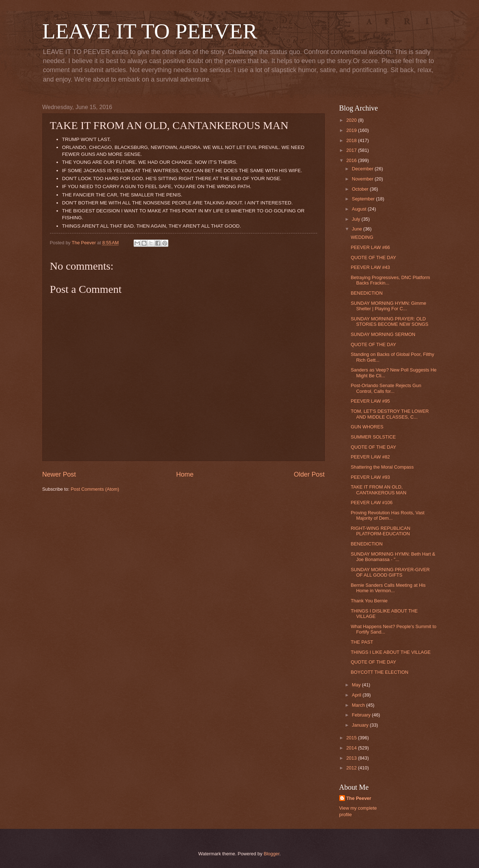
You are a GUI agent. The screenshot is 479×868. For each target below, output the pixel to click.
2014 (352, 748)
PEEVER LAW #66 (370, 247)
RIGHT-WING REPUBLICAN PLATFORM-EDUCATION (381, 531)
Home (185, 474)
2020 (352, 120)
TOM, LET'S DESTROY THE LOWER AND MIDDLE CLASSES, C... (390, 414)
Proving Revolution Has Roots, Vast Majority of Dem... (388, 515)
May (357, 685)
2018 (352, 140)
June (358, 229)
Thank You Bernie (369, 601)
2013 (352, 758)
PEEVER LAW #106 (372, 502)
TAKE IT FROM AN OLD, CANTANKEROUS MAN (379, 490)
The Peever (359, 798)
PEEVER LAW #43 (370, 267)
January (361, 725)
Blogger (272, 854)
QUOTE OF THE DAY (373, 258)
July (357, 219)
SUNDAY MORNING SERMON (383, 334)
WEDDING (362, 237)
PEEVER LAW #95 (370, 401)
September (364, 199)
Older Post (309, 474)
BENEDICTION (367, 293)
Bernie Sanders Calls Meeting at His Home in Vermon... (388, 588)
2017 (352, 150)
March (359, 705)
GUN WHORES (367, 427)
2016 (352, 160)
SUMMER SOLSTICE (373, 437)
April (357, 695)
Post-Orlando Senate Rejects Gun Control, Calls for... (386, 388)
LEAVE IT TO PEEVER (150, 31)
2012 (352, 768)
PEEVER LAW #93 (370, 477)
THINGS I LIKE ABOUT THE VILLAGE (391, 652)
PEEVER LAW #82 (370, 457)
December (363, 169)
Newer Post (59, 474)
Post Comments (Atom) (95, 489)
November (363, 179)
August (360, 209)
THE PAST (362, 642)
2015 (352, 738)
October (361, 189)
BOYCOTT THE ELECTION (380, 672)
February (362, 715)
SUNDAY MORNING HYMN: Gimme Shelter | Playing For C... (388, 306)
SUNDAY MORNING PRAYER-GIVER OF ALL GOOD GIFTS (390, 572)
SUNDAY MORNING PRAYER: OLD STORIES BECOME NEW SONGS (390, 321)
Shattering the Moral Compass (382, 467)
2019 (352, 130)
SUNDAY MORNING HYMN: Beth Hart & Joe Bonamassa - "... (393, 557)
